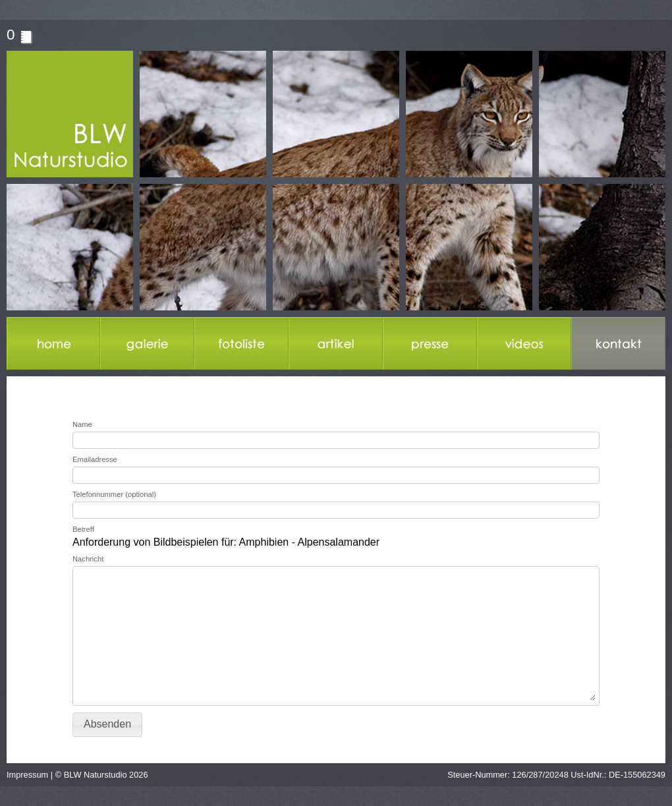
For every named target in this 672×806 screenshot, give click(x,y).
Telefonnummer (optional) (114, 494)
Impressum (27, 775)
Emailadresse (95, 459)
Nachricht (88, 559)
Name (82, 424)
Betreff (83, 529)
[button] (107, 725)
